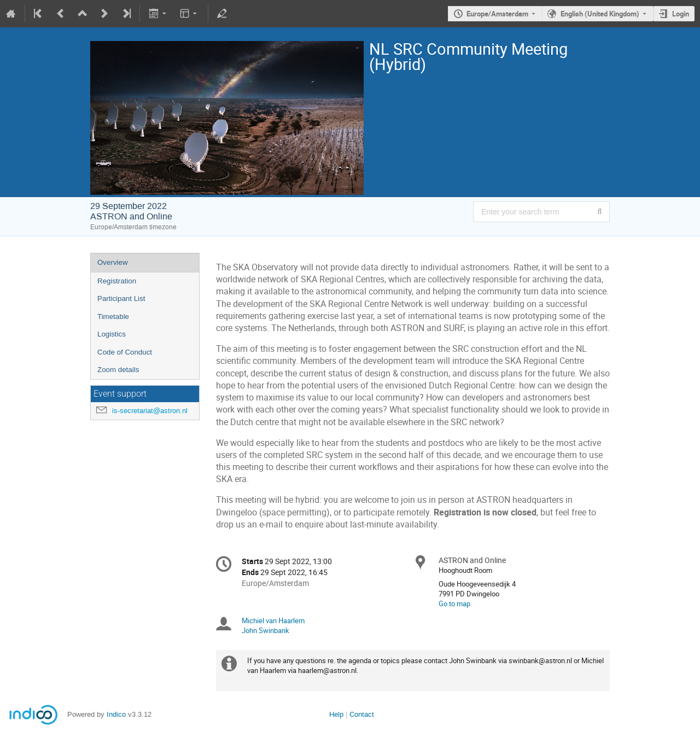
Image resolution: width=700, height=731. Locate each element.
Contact (362, 714)
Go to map (454, 604)
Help (336, 714)
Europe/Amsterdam (497, 14)
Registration (117, 281)
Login (681, 14)
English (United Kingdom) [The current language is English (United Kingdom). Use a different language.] (600, 14)
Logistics (112, 334)
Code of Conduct (125, 352)
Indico (116, 714)
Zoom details (118, 370)
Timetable (113, 317)
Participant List (121, 298)
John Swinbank (266, 630)
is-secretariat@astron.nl (150, 411)
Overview (113, 262)
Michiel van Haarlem (273, 620)
